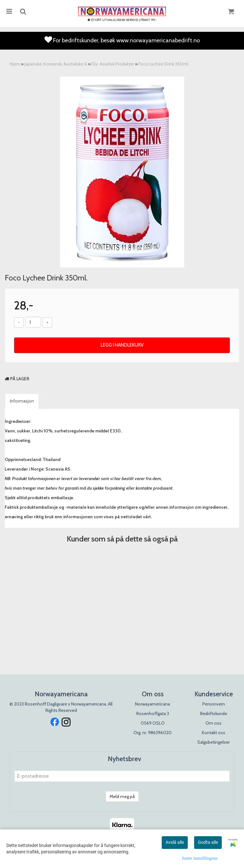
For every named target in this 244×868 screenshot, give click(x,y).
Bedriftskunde (214, 713)
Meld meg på (122, 796)
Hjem (15, 64)
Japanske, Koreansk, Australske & (56, 64)
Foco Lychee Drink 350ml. (164, 64)
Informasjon (22, 401)
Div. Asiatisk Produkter (113, 64)
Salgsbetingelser (213, 742)
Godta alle (208, 842)
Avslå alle (175, 842)
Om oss (213, 723)
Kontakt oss (213, 733)
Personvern (214, 704)
